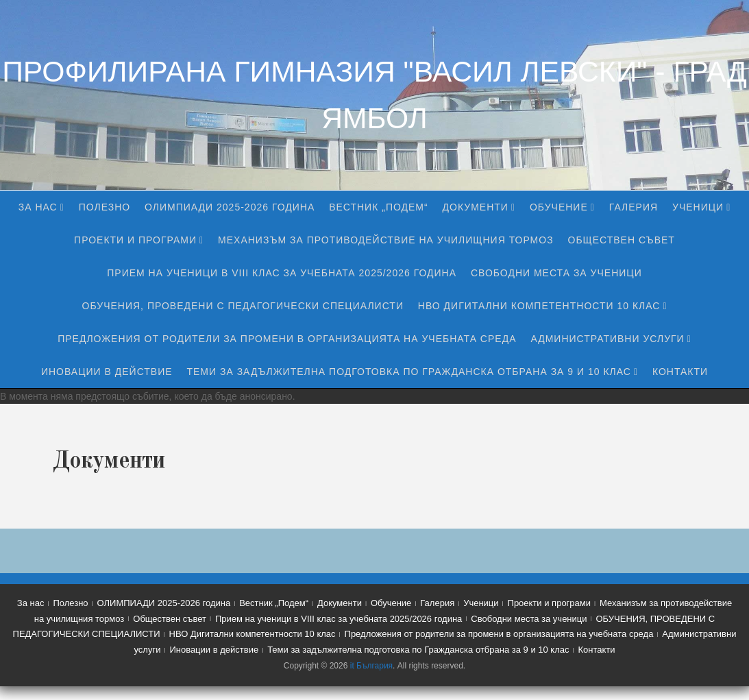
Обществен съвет (622, 240)
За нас (38, 207)
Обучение (559, 207)
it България (371, 666)
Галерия (634, 207)
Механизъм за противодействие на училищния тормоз (386, 240)
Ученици (698, 207)
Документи (476, 207)
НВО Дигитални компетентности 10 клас (539, 306)
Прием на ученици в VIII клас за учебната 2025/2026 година (282, 273)
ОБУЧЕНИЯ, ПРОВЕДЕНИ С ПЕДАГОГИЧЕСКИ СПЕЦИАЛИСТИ (243, 306)
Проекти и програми (135, 240)
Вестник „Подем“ (379, 207)
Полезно (105, 207)
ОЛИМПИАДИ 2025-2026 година (230, 207)
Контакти (680, 372)
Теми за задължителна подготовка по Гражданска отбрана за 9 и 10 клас (408, 372)
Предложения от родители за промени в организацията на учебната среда (287, 339)
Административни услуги (607, 339)
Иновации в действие (107, 372)
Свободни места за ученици (556, 273)
